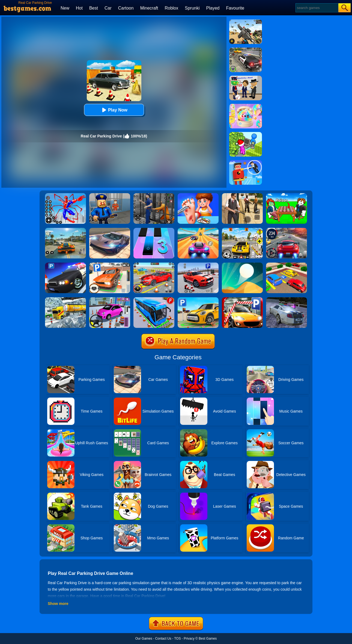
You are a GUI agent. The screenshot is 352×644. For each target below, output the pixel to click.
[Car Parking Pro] (110, 299)
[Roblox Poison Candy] (287, 195)
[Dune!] (242, 264)
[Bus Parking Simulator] (154, 299)
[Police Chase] (246, 49)
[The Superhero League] (246, 162)
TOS (177, 639)
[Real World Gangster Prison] (154, 195)
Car (108, 8)
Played (213, 8)
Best (94, 8)
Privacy (189, 639)
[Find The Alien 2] (246, 78)
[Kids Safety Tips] (198, 195)
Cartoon (126, 8)
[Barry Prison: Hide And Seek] (110, 195)
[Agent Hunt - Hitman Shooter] (242, 195)
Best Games (208, 639)
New (65, 8)
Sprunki (192, 8)
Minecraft (149, 8)
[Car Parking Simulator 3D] (198, 299)
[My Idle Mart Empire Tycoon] (246, 134)
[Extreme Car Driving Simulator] (110, 230)
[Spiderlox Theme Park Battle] (65, 195)
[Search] (317, 8)
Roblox (171, 8)
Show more (58, 604)
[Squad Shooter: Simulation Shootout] (246, 21)
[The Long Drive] (242, 230)
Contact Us (163, 639)
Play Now (114, 110)
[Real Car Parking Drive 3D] (287, 264)
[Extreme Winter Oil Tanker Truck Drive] (65, 299)
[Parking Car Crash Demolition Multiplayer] (287, 299)
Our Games (144, 639)
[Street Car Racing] (287, 230)
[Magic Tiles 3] (154, 230)
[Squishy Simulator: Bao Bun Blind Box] (246, 106)
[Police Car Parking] (65, 264)
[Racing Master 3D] (198, 230)
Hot (79, 8)
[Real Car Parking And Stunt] (154, 264)
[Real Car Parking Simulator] (198, 264)
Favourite (235, 8)
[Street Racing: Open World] (65, 230)
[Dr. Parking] (110, 264)
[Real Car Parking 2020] (242, 299)
